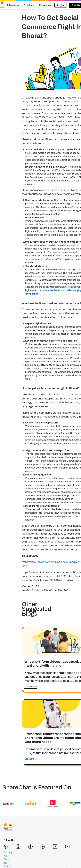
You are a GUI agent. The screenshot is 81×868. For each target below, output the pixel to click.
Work (6, 856)
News (6, 863)
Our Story (8, 852)
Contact (7, 866)
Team (6, 859)
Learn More (31, 687)
